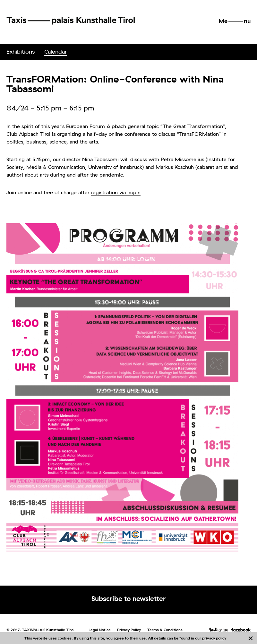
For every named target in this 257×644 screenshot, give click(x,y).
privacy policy (214, 638)
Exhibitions (21, 52)
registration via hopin (116, 192)
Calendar (56, 52)
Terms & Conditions (165, 630)
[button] (235, 21)
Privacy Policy (129, 630)
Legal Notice (100, 630)
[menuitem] (21, 52)
